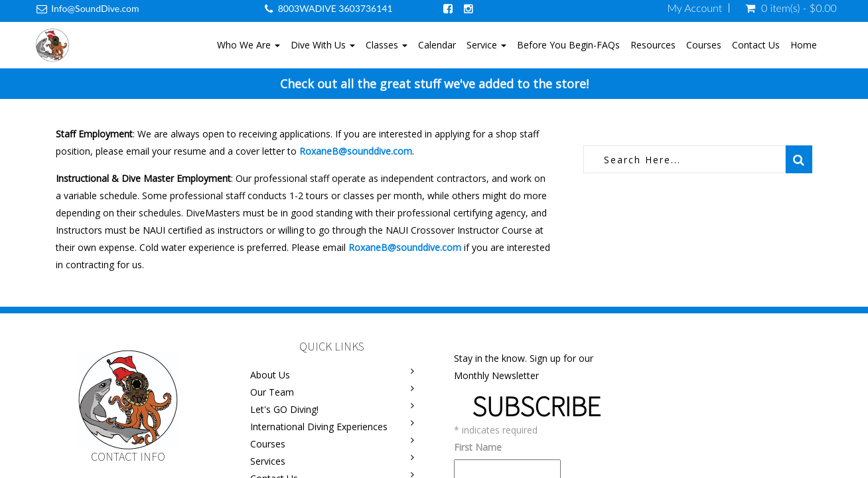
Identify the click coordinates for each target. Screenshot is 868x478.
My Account (695, 8)
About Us (270, 375)
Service (486, 45)
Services (268, 461)
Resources (653, 45)
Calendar (437, 45)
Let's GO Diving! (284, 409)
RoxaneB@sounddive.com (356, 151)
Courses (704, 45)
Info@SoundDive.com (95, 8)
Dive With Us (323, 45)
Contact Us (756, 45)
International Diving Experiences (319, 427)
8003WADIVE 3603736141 (335, 8)
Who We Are (249, 45)
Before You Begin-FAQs (568, 45)
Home (804, 45)
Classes (387, 45)
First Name (478, 447)
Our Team (272, 392)
